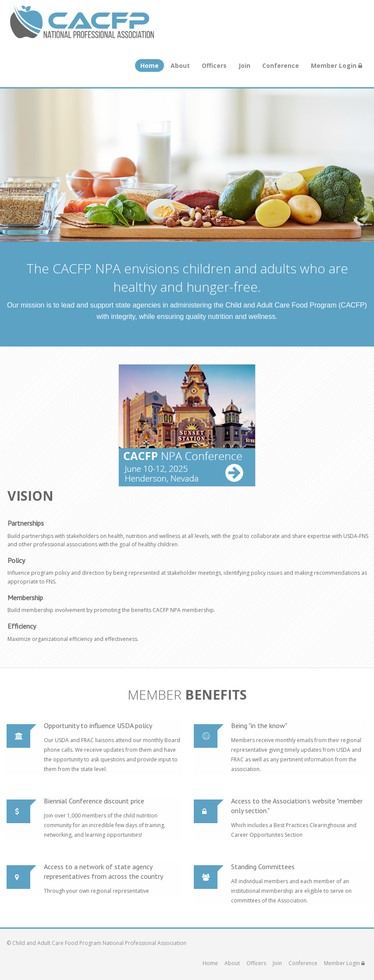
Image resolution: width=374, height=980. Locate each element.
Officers (214, 65)
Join (244, 65)
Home (150, 65)
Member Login (337, 65)
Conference (281, 65)
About (180, 65)
